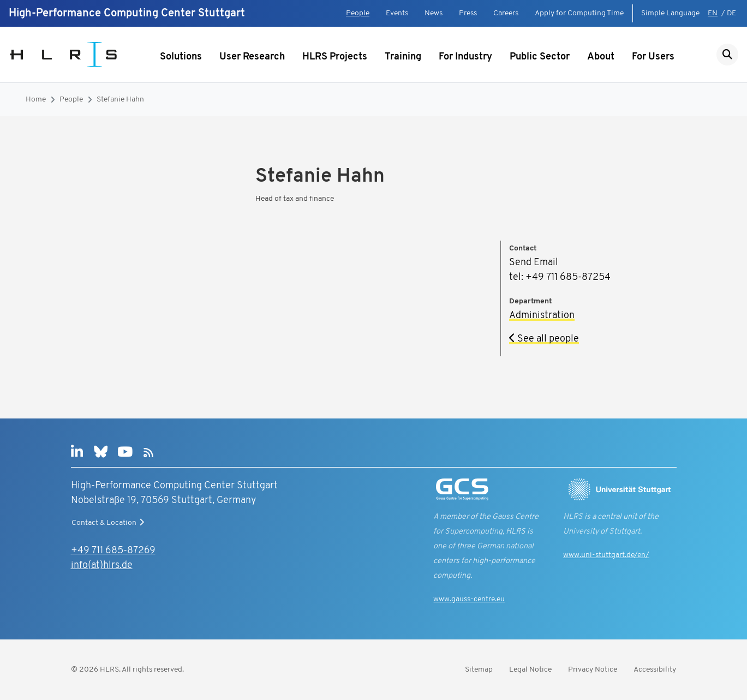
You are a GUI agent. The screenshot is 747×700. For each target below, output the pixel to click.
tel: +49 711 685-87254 (560, 277)
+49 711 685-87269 (113, 551)
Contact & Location (109, 523)
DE (731, 13)
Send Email (534, 263)
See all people (544, 339)
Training (403, 57)
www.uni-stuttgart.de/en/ (606, 555)
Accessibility (655, 670)
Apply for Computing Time (579, 13)
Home (36, 100)
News (434, 13)
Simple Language (670, 13)
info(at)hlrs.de (102, 566)
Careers (506, 13)
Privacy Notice (593, 670)
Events (397, 13)
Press (468, 13)
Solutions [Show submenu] (181, 57)
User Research (252, 57)
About (601, 57)
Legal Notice (530, 670)
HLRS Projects (335, 57)
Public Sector (540, 57)
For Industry (465, 57)
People (358, 13)
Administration (542, 316)
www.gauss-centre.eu (469, 599)
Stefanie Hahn (120, 100)
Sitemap (479, 670)
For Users (653, 57)
